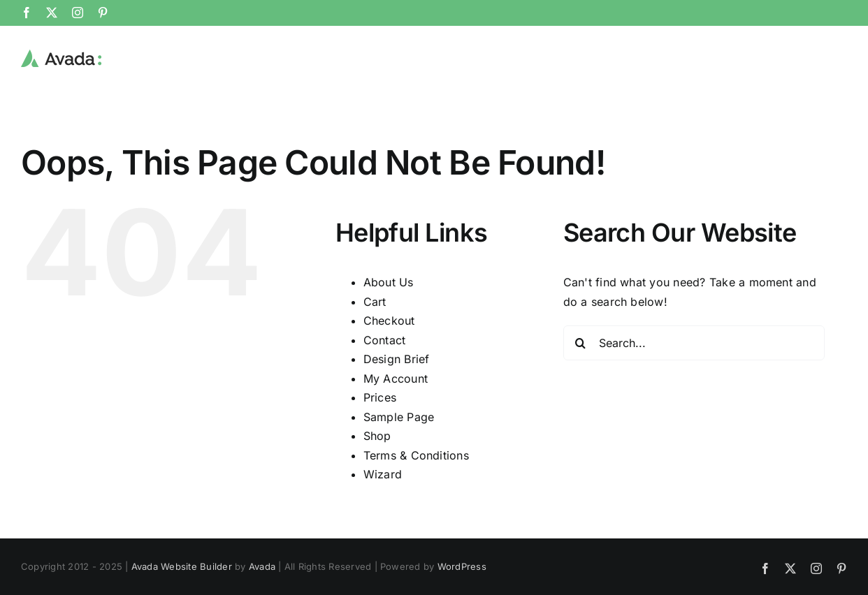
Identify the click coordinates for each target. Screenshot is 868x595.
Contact (385, 339)
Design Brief (397, 358)
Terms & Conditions (416, 455)
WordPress (462, 566)
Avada (262, 566)
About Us (389, 281)
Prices (380, 397)
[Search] (581, 342)
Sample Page (399, 416)
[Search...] (694, 342)
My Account (396, 378)
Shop (377, 435)
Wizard (383, 473)
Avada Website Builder (182, 566)
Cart (375, 301)
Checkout (389, 320)
